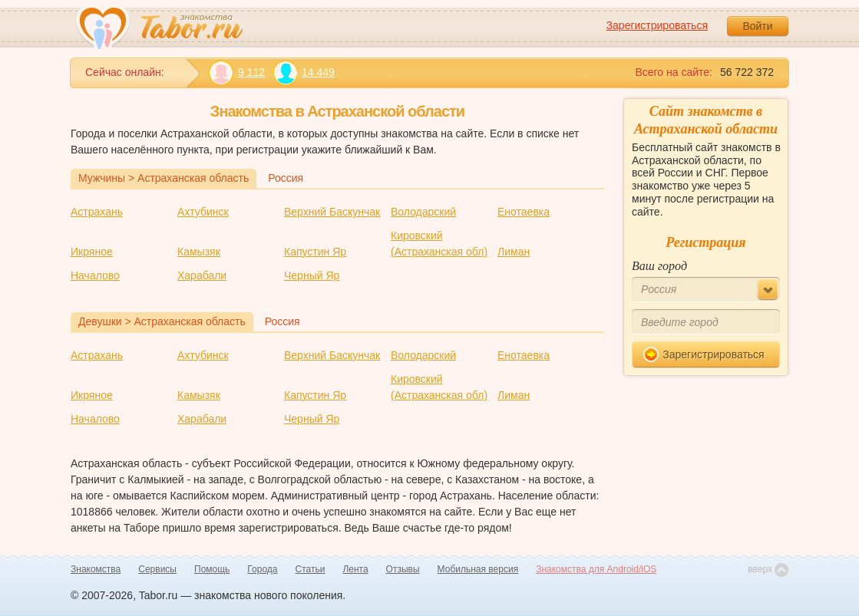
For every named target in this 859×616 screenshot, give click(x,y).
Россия (286, 178)
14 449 (304, 72)
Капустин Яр (315, 252)
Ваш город (659, 266)
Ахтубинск (203, 212)
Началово (95, 275)
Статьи (311, 569)
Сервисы (157, 569)
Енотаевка (524, 212)
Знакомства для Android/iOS (596, 569)
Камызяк (199, 252)
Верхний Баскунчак (332, 212)
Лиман (514, 252)
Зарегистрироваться (657, 25)
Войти (757, 26)
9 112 (237, 72)
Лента (355, 569)
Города (262, 569)
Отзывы (403, 569)
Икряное (92, 252)
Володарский (423, 212)
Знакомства (96, 569)
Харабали (202, 275)
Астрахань (97, 212)
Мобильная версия (478, 569)
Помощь (212, 569)
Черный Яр (312, 275)
